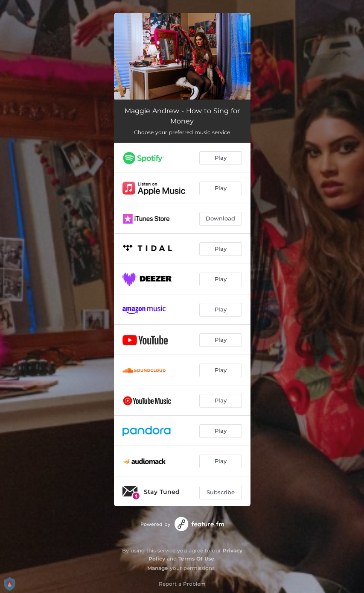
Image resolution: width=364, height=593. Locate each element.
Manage (158, 568)
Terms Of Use (196, 559)
